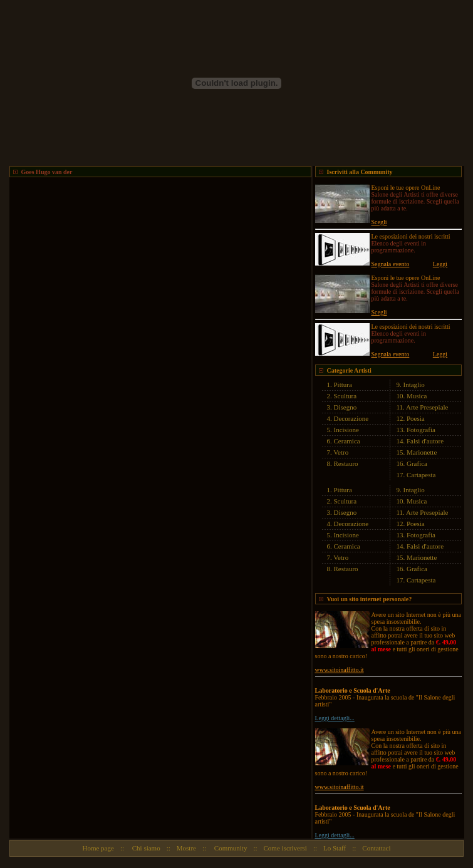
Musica (417, 396)
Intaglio (414, 385)
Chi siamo (145, 848)
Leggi (440, 264)
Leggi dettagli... (335, 718)
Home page (98, 848)
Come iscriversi (285, 848)
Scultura (346, 396)
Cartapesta (421, 475)
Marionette (422, 452)
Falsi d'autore (425, 441)
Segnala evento (391, 264)
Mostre (186, 848)
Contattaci (376, 848)
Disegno (346, 407)
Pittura (343, 385)
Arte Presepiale (427, 407)
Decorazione (351, 418)
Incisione (346, 430)
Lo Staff (335, 848)
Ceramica (347, 441)
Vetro (341, 452)
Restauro (346, 463)
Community (230, 848)
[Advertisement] (117, 295)
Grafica (417, 463)
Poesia (416, 418)
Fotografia (421, 430)
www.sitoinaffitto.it (340, 670)
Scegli (379, 222)
